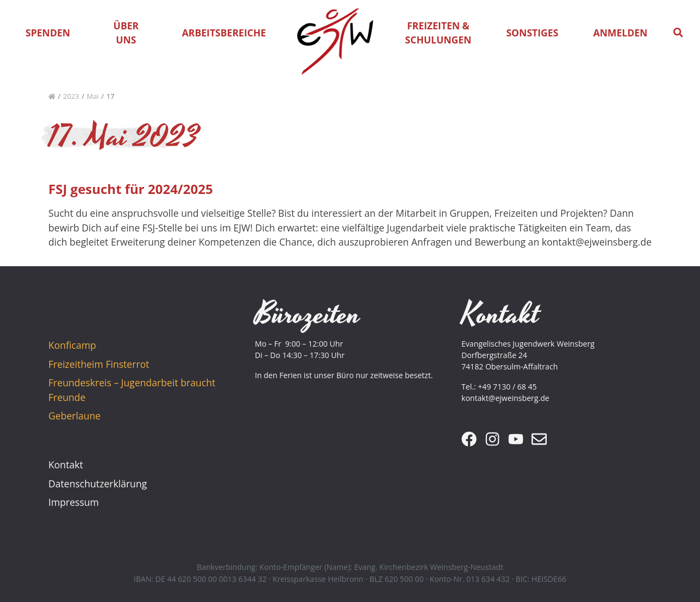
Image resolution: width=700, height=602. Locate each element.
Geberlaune (74, 416)
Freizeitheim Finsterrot (99, 364)
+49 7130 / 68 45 (507, 387)
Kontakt (66, 465)
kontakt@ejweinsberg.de (505, 398)
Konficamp (72, 345)
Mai (93, 96)
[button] (678, 33)
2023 (71, 96)
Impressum (74, 502)
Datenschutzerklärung (98, 484)
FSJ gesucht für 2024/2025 (131, 189)
